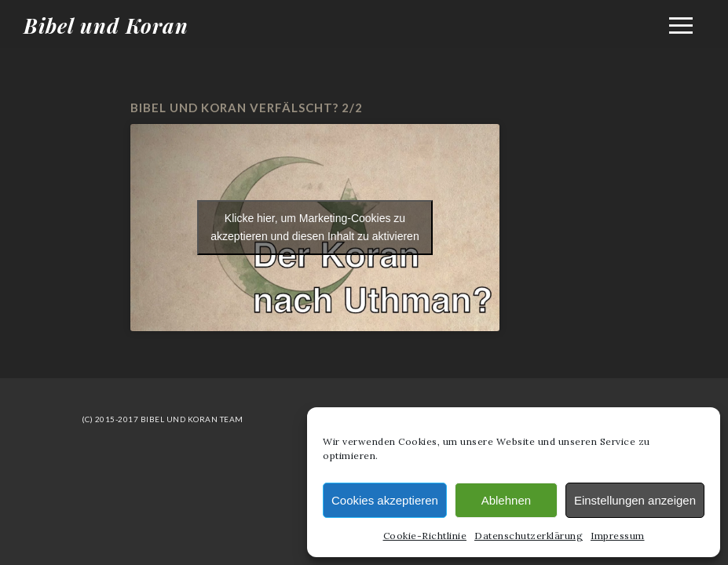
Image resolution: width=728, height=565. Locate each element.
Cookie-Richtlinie (425, 536)
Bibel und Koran (106, 26)
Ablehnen (506, 500)
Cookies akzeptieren (385, 500)
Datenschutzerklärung (529, 536)
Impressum (618, 536)
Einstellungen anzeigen (635, 500)
